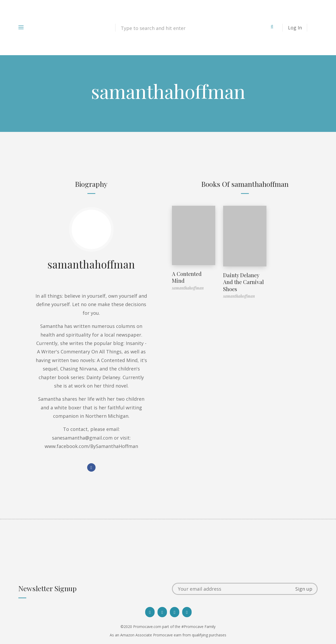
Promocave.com (147, 627)
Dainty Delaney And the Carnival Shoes (243, 282)
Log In (295, 28)
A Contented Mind (187, 277)
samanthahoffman (91, 264)
